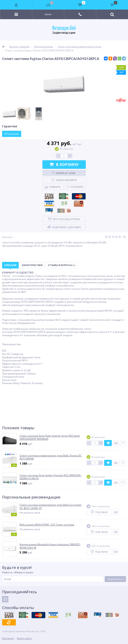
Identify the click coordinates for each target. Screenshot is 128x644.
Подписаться (115, 579)
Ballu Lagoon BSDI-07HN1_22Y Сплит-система (47, 525)
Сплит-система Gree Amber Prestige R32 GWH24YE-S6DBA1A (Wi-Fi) (50, 477)
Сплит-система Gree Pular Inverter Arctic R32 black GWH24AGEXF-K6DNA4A (50, 437)
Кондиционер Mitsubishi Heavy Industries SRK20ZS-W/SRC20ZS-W (50, 546)
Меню (48, 14)
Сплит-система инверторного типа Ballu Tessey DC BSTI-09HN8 (51, 457)
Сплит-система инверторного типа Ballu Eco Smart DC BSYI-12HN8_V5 (50, 507)
